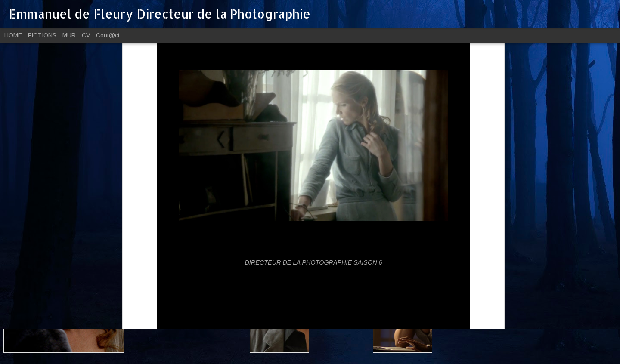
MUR (69, 35)
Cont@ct (108, 35)
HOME (13, 35)
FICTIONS (42, 35)
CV (86, 35)
